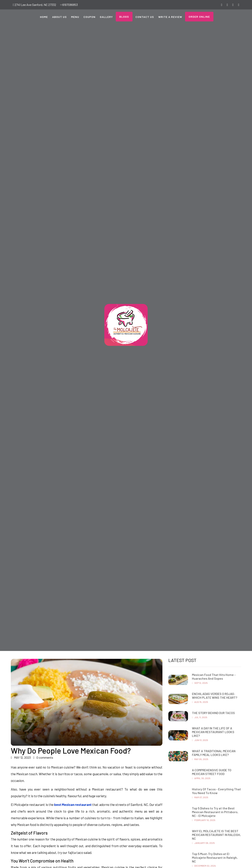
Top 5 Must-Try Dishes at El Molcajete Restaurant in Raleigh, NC (215, 857)
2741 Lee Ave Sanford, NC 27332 (34, 5)
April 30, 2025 (201, 778)
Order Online (199, 17)
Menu (75, 17)
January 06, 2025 (203, 843)
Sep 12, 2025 (200, 683)
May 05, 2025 (200, 759)
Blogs (124, 17)
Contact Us (145, 17)
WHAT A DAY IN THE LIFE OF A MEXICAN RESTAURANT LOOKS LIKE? (213, 732)
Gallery (106, 17)
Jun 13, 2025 (200, 740)
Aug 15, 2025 (200, 702)
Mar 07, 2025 (200, 797)
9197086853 (69, 5)
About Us (59, 17)
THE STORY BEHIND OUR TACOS (213, 713)
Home (44, 17)
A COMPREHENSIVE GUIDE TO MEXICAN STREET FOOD (212, 772)
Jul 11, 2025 (200, 717)
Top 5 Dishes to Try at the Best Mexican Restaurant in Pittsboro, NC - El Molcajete (215, 812)
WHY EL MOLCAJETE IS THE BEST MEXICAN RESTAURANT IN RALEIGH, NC (216, 835)
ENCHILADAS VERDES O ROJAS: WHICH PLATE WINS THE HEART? (215, 696)
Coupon (89, 17)
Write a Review (170, 17)
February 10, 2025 (204, 820)
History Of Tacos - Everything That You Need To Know (216, 791)
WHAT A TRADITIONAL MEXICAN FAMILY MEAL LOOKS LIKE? (214, 753)
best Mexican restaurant (73, 804)
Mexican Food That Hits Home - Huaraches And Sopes (214, 677)
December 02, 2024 (204, 866)
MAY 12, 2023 (21, 757)
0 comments (43, 757)
